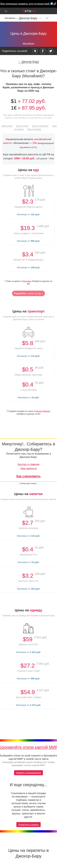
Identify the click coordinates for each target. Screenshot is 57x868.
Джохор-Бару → (30, 18)
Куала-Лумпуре (43, 411)
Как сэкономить (29, 476)
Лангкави (27, 281)
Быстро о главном (28, 464)
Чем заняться (28, 468)
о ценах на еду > (28, 293)
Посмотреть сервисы (29, 825)
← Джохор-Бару (29, 62)
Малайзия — (12, 18)
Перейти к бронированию (28, 773)
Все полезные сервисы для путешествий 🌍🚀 (28, 4)
